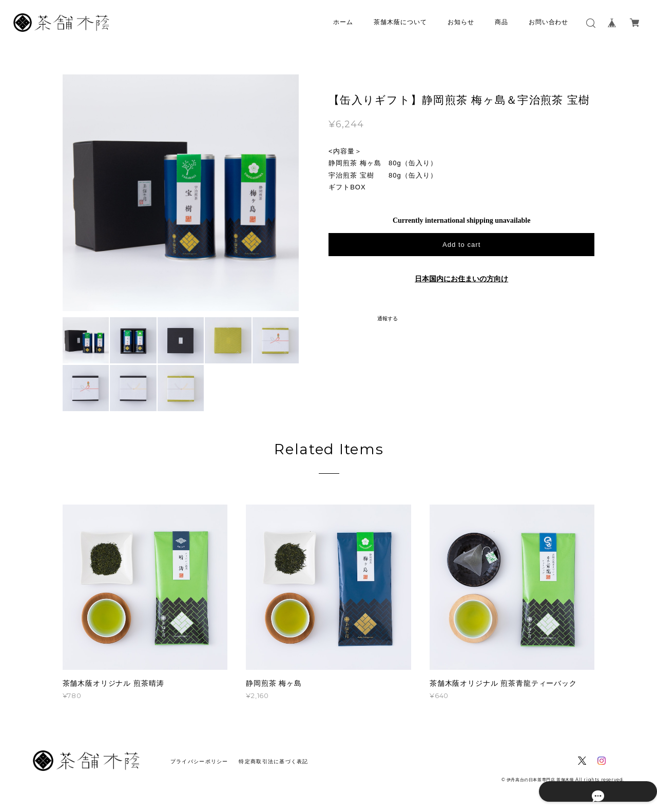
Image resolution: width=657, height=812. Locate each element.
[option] (181, 193)
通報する (388, 318)
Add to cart (461, 245)
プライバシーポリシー (199, 761)
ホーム (343, 22)
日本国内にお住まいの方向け (461, 279)
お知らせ (461, 22)
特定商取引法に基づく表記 (273, 761)
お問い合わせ (549, 22)
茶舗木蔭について (400, 22)
